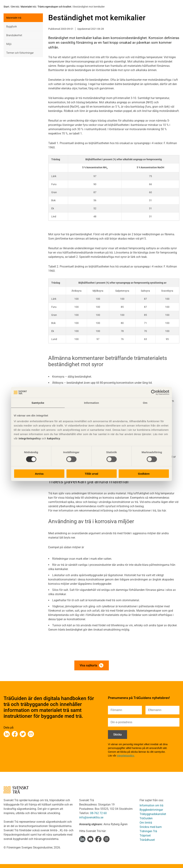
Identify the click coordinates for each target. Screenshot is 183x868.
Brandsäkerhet (14, 35)
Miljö (9, 44)
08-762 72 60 (98, 813)
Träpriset (145, 836)
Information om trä (151, 805)
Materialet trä (28, 7)
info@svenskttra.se (91, 817)
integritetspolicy (29, 438)
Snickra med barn (151, 827)
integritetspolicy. (126, 756)
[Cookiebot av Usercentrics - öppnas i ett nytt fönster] (154, 392)
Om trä (15, 7)
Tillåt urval (92, 473)
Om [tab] (145, 403)
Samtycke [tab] (38, 403)
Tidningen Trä (148, 831)
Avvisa (39, 473)
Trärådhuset (147, 840)
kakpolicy (54, 438)
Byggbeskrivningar (151, 810)
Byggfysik (12, 26)
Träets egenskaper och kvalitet (55, 7)
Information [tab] (91, 403)
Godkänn (144, 473)
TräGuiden (146, 818)
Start (6, 7)
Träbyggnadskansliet (153, 814)
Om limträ (146, 823)
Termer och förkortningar (20, 53)
